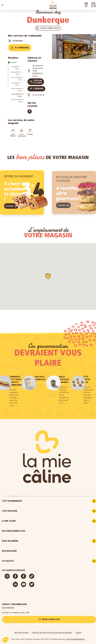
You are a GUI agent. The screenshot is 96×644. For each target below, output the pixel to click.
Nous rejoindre (20, 538)
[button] (2, 5)
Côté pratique (19, 508)
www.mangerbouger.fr (76, 637)
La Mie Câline (18, 518)
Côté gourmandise (21, 498)
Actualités (17, 558)
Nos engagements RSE (14, 528)
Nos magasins (9, 548)
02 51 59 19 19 (8, 605)
